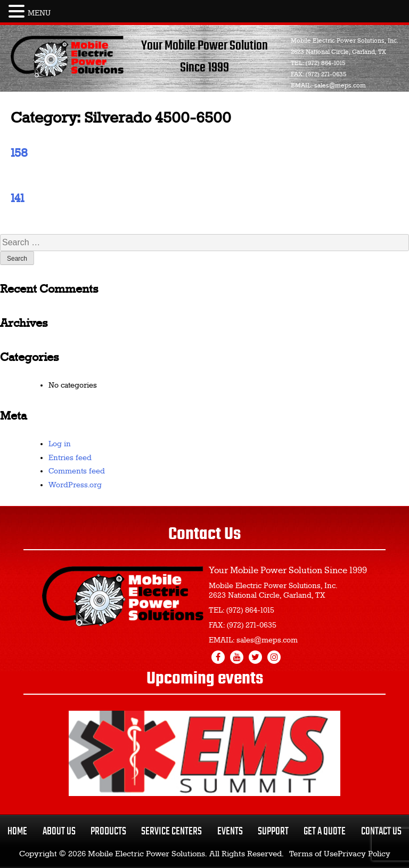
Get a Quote (325, 831)
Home (17, 831)
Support (273, 831)
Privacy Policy (364, 854)
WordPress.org (75, 485)
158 (19, 154)
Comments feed (77, 471)
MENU (39, 13)
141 (17, 199)
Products (108, 831)
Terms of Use (313, 854)
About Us (59, 831)
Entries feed (70, 458)
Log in (60, 444)
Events (230, 831)
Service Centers (171, 831)
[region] (204, 753)
